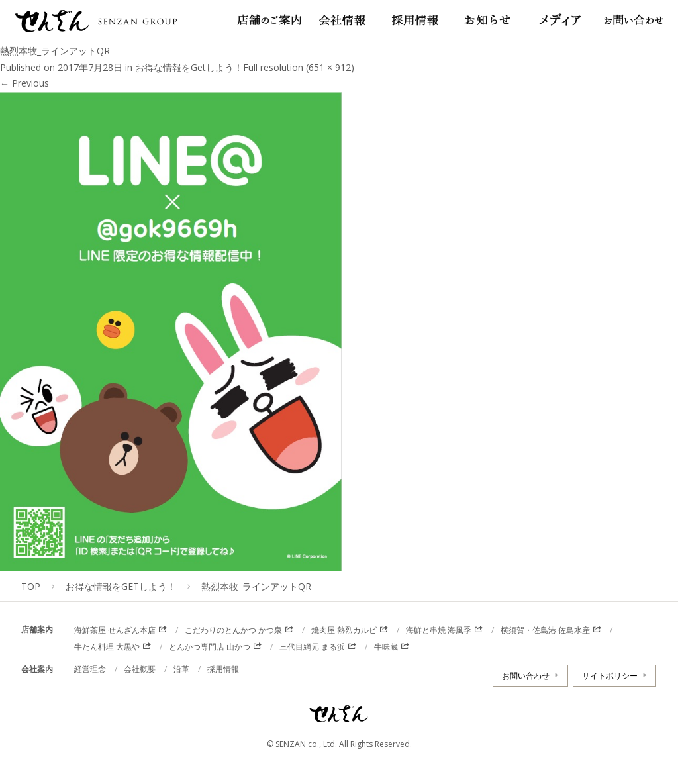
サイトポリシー (610, 676)
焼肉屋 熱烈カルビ (344, 630)
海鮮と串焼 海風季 (439, 630)
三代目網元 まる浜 (312, 647)
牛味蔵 (386, 647)
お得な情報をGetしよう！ (189, 67)
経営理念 (90, 669)
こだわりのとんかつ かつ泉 (233, 630)
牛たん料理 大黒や (107, 647)
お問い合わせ (526, 676)
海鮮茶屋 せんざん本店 (115, 630)
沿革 (181, 669)
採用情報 (223, 669)
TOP (31, 586)
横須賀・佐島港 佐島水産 (545, 630)
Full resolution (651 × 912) (299, 67)
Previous (24, 83)
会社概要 (140, 669)
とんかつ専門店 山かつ (210, 647)
